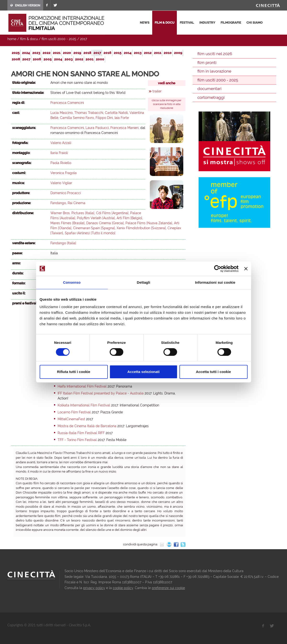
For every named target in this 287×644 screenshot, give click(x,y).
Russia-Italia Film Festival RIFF (81, 433)
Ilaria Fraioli (59, 153)
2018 (87, 53)
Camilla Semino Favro (77, 118)
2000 (100, 59)
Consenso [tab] (72, 282)
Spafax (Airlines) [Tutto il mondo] (90, 233)
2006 (37, 59)
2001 (89, 59)
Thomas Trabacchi (89, 113)
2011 (158, 53)
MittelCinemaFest (71, 419)
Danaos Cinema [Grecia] (105, 223)
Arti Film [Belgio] (129, 218)
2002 (79, 59)
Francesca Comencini (67, 103)
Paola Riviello (61, 163)
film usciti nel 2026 (215, 54)
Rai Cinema (76, 203)
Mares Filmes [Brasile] (68, 223)
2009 (178, 53)
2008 (16, 59)
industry (207, 23)
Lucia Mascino (62, 113)
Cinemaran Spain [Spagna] (94, 228)
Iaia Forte (122, 118)
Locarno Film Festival (74, 412)
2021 (57, 53)
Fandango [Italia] (63, 243)
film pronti (207, 63)
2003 (69, 59)
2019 (77, 53)
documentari (209, 89)
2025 (16, 53)
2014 (128, 53)
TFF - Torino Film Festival (77, 440)
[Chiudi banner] (246, 269)
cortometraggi (211, 97)
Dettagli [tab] (144, 282)
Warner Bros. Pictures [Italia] (72, 213)
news (145, 23)
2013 (138, 53)
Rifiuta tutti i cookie (73, 372)
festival (187, 23)
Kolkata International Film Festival (84, 405)
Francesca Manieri (125, 128)
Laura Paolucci (97, 128)
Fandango (58, 203)
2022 (46, 53)
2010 (168, 53)
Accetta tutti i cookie (214, 372)
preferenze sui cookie (168, 588)
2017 (84, 39)
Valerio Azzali (61, 143)
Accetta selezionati (143, 372)
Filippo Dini (104, 118)
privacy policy (94, 588)
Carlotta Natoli (116, 113)
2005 (48, 59)
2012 (148, 53)
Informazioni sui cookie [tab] (215, 282)
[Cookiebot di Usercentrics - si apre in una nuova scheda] (218, 269)
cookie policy (123, 588)
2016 (107, 53)
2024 (26, 53)
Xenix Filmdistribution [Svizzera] (141, 228)
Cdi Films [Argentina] (112, 213)
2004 (58, 59)
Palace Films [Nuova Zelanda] (149, 223)
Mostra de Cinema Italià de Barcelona (87, 426)
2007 (26, 59)
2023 (36, 53)
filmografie (231, 23)
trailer (157, 91)
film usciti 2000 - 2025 (59, 39)
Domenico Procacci (66, 193)
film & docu (165, 23)
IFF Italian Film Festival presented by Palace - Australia (101, 393)
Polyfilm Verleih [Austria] (96, 218)
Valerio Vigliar (61, 183)
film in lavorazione (214, 71)
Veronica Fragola (64, 173)
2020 (67, 53)
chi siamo (255, 23)
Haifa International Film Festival (82, 386)
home (12, 39)
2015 (118, 53)
